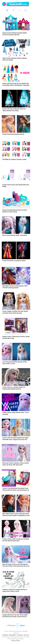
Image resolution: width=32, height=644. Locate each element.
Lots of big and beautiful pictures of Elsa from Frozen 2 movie (15, 363)
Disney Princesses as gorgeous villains (14, 261)
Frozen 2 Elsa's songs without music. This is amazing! (16, 413)
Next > (23, 625)
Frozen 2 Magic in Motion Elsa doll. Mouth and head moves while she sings (15, 312)
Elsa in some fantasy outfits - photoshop (15, 235)
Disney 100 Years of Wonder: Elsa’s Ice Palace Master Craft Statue (14, 110)
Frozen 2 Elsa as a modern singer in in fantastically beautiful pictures (14, 388)
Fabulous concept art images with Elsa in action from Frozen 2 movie (15, 590)
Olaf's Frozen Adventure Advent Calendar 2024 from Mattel (15, 59)
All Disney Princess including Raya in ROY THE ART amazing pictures (15, 287)
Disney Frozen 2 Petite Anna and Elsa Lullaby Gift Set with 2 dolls (16, 337)
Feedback (5, 635)
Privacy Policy (16, 641)
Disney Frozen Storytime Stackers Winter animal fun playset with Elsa (15, 34)
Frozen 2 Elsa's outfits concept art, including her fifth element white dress (16, 540)
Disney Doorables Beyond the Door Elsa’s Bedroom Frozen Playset (15, 211)
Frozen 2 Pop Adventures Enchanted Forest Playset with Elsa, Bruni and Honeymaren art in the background (16, 489)
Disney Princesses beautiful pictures (13, 134)
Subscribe (13, 10)
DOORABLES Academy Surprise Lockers (14, 159)
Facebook (19, 10)
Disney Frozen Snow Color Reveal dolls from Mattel (16, 186)
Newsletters (12, 635)
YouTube (26, 635)
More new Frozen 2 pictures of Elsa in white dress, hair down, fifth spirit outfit (15, 464)
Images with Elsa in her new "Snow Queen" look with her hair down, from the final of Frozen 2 (15, 616)
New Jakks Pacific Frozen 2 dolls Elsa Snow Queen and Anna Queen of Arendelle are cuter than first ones (16, 515)
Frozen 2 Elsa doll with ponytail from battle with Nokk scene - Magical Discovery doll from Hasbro (15, 439)
